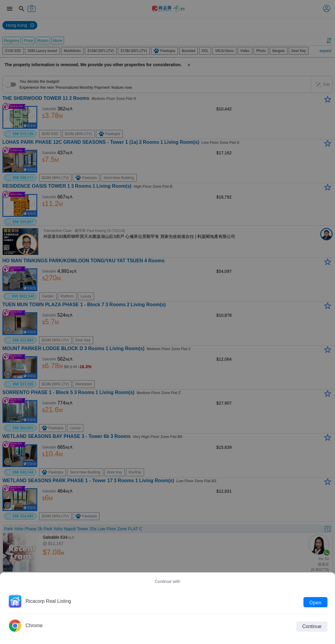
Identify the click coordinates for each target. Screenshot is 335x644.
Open (315, 602)
